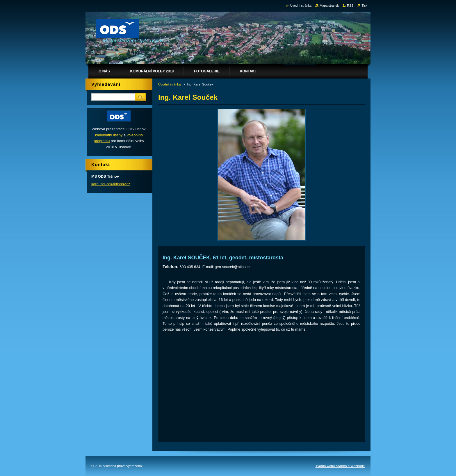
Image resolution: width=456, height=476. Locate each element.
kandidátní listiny (109, 135)
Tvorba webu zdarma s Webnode (340, 466)
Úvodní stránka (169, 84)
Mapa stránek (329, 6)
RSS (350, 6)
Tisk (364, 6)
